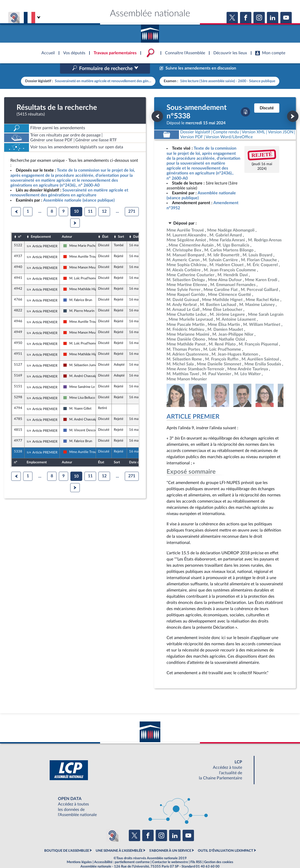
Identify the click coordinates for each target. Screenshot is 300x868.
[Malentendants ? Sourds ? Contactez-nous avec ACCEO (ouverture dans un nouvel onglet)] (112, 825)
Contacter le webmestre (170, 851)
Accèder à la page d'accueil (150, 32)
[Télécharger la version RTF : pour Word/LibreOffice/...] (229, 126)
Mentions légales (79, 851)
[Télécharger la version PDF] (245, 101)
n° (20, 226)
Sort (121, 226)
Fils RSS (196, 851)
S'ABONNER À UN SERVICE (170, 840)
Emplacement (41, 226)
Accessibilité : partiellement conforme (122, 851)
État (105, 226)
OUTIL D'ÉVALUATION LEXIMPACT (226, 840)
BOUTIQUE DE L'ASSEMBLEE (67, 840)
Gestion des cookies (219, 851)
